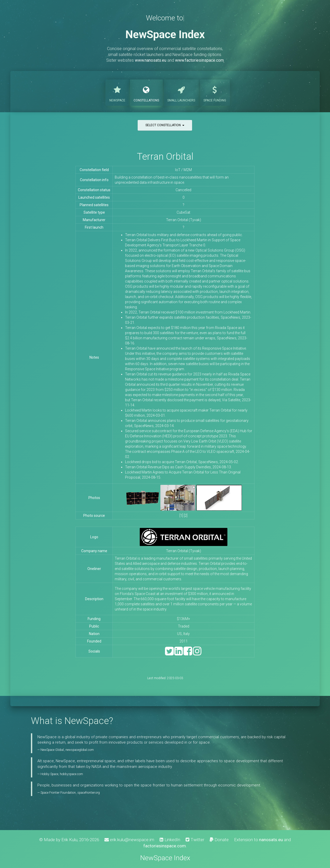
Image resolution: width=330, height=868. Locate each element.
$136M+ (184, 619)
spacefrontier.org (89, 793)
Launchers (181, 92)
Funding (215, 92)
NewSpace (117, 92)
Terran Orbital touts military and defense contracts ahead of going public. (184, 235)
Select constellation (165, 125)
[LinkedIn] (179, 653)
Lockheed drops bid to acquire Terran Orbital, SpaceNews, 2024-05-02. (182, 462)
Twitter (195, 840)
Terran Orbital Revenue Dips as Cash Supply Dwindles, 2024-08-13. (178, 467)
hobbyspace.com (71, 774)
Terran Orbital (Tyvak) (184, 551)
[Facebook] (188, 653)
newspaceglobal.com (80, 750)
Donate (219, 840)
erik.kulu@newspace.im (129, 840)
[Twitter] (169, 653)
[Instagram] (197, 653)
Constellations (146, 92)
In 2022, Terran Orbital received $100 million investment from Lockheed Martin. (188, 312)
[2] (186, 516)
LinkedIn (170, 840)
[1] (181, 516)
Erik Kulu (69, 840)
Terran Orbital (165, 156)
